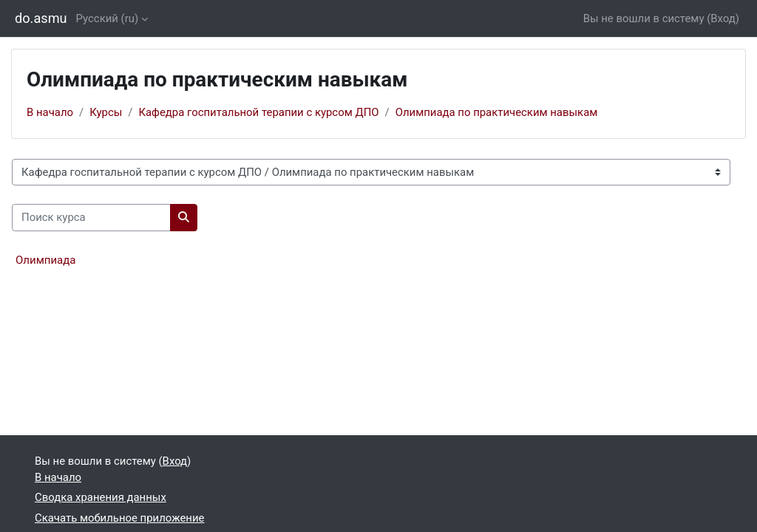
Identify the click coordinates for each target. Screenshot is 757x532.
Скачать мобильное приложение (119, 518)
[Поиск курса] (91, 217)
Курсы (106, 112)
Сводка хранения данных (101, 497)
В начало (50, 112)
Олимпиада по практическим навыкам (497, 112)
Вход (723, 18)
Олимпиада (45, 260)
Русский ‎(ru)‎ (108, 18)
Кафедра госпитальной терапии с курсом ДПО (258, 112)
